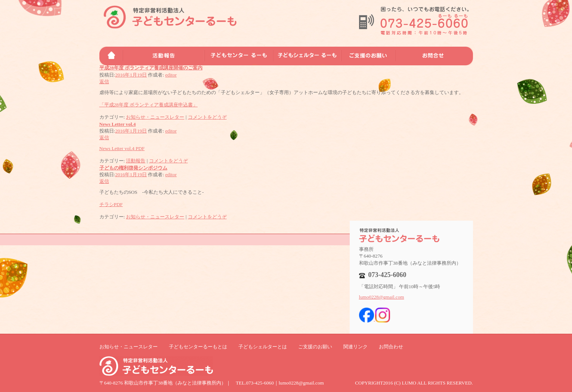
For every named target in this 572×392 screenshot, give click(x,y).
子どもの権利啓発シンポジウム (133, 168)
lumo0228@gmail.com (382, 297)
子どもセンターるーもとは (198, 347)
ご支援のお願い (315, 347)
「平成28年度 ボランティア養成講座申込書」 (149, 105)
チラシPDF (111, 204)
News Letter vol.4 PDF (122, 148)
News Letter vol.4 (118, 124)
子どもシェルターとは (263, 347)
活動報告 (136, 161)
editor (171, 75)
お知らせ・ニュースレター (155, 117)
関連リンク (355, 347)
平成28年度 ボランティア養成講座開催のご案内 (151, 68)
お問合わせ (391, 347)
